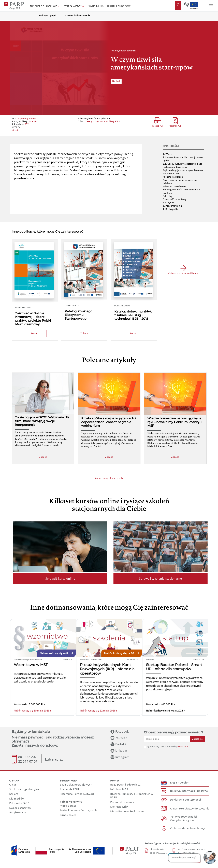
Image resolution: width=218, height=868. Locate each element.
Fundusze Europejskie (45, 6)
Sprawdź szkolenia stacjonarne (161, 579)
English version (180, 783)
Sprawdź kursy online (60, 579)
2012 (27, 124)
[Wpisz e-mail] (167, 739)
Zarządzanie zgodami (184, 820)
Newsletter (183, 747)
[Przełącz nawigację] (211, 6)
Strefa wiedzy (74, 6)
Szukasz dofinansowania (78, 16)
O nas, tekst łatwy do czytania (190, 809)
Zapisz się (197, 739)
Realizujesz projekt (48, 16)
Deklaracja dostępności (185, 800)
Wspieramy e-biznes (27, 119)
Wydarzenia (96, 6)
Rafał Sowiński (128, 51)
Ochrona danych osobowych (189, 828)
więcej (15, 130)
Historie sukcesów (119, 6)
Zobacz (35, 334)
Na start (116, 81)
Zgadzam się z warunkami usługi (162, 747)
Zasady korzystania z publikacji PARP (103, 122)
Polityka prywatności (184, 817)
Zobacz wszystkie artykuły (109, 478)
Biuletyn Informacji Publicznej (189, 791)
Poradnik (33, 122)
